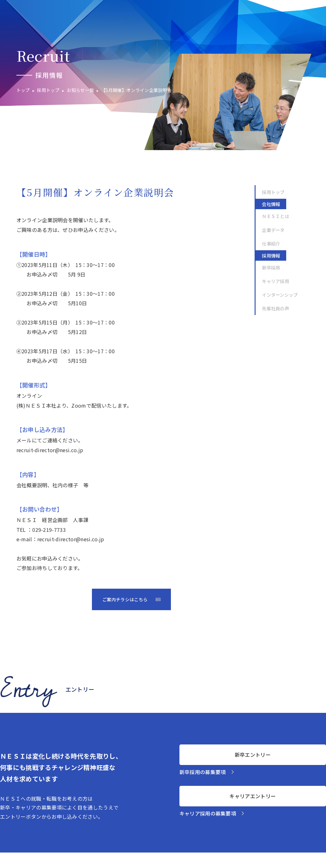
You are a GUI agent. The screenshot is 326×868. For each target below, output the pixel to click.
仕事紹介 (271, 243)
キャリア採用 (275, 281)
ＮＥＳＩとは (275, 216)
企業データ (273, 230)
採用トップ (273, 192)
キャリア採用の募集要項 (208, 813)
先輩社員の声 (275, 308)
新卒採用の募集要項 (203, 772)
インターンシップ (280, 295)
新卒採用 (271, 267)
